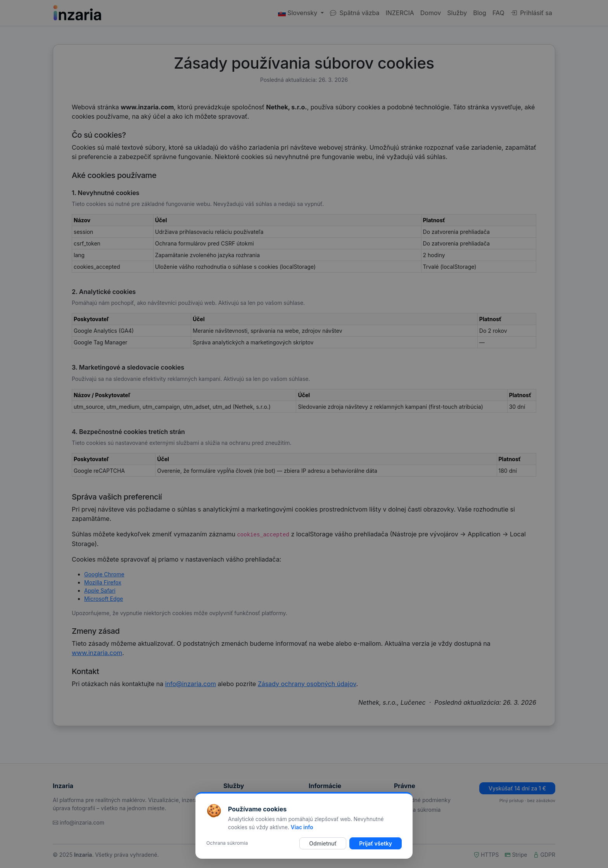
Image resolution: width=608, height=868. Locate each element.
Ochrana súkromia (227, 843)
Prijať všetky (376, 843)
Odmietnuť (323, 843)
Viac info (302, 827)
